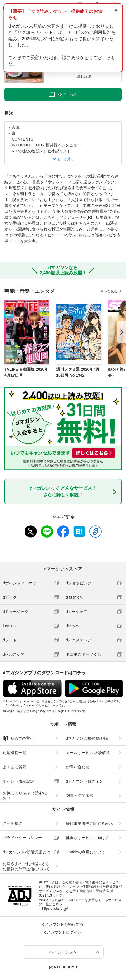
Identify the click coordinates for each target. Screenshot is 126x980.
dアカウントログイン (85, 781)
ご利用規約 (13, 823)
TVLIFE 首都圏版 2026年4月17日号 (26, 372)
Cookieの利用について (86, 852)
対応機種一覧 (15, 753)
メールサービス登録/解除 (88, 753)
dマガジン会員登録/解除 (87, 738)
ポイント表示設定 (18, 781)
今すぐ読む (68, 94)
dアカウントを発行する (63, 924)
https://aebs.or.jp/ (55, 909)
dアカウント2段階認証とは (27, 852)
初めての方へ (18, 738)
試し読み (84, 76)
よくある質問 (15, 767)
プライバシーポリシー (22, 838)
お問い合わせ (78, 767)
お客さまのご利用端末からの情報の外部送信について (26, 866)
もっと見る (109, 291)
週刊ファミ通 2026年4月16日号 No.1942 (78, 372)
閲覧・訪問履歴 (80, 795)
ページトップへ (63, 952)
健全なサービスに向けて (87, 838)
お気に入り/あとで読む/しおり (25, 795)
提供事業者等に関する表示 (89, 823)
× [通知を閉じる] (116, 10)
